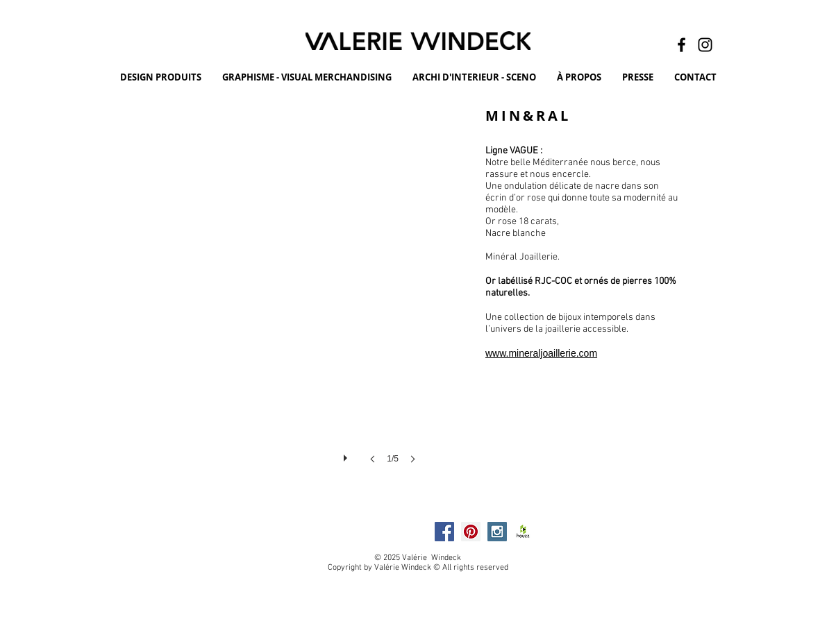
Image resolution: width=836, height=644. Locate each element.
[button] (255, 299)
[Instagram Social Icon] (497, 532)
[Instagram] (705, 45)
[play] (347, 455)
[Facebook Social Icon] (444, 532)
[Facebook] (682, 45)
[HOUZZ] (524, 532)
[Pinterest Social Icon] (471, 532)
